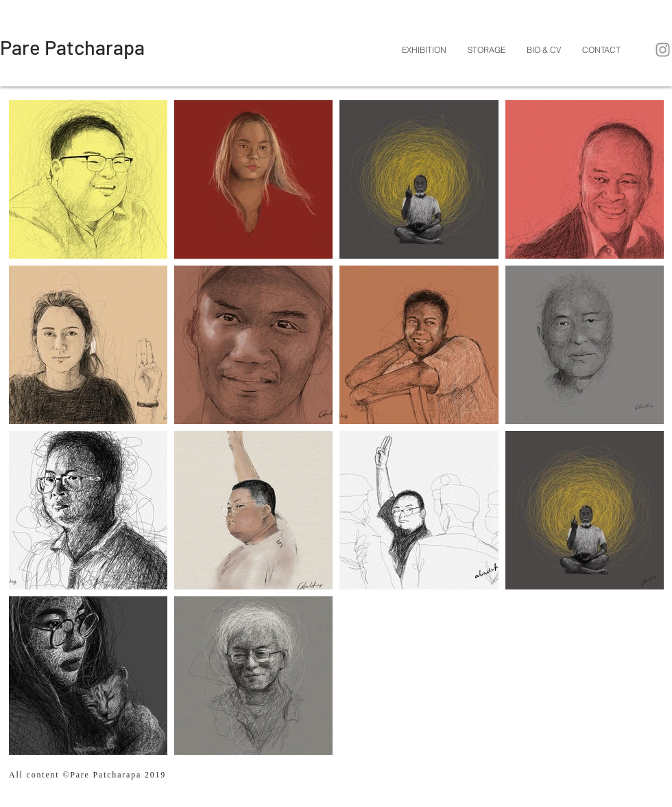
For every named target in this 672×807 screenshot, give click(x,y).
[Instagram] (663, 50)
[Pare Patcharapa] (72, 47)
